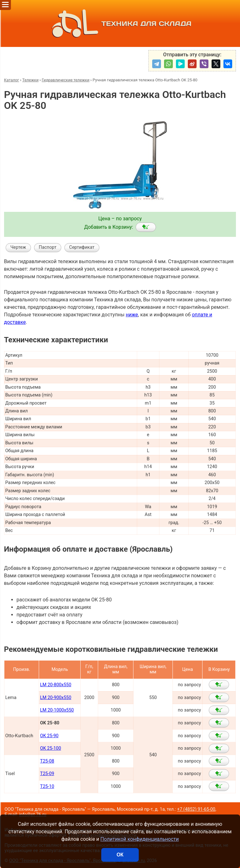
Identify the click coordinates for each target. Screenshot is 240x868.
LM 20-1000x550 (57, 710)
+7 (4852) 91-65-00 (196, 809)
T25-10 (47, 786)
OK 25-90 (49, 736)
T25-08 (47, 761)
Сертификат (82, 247)
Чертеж (18, 247)
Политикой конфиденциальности (140, 839)
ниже (132, 315)
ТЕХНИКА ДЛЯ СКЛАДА (120, 23)
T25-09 (47, 774)
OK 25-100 (50, 748)
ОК (120, 855)
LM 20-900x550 (56, 698)
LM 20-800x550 (56, 685)
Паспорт (48, 247)
